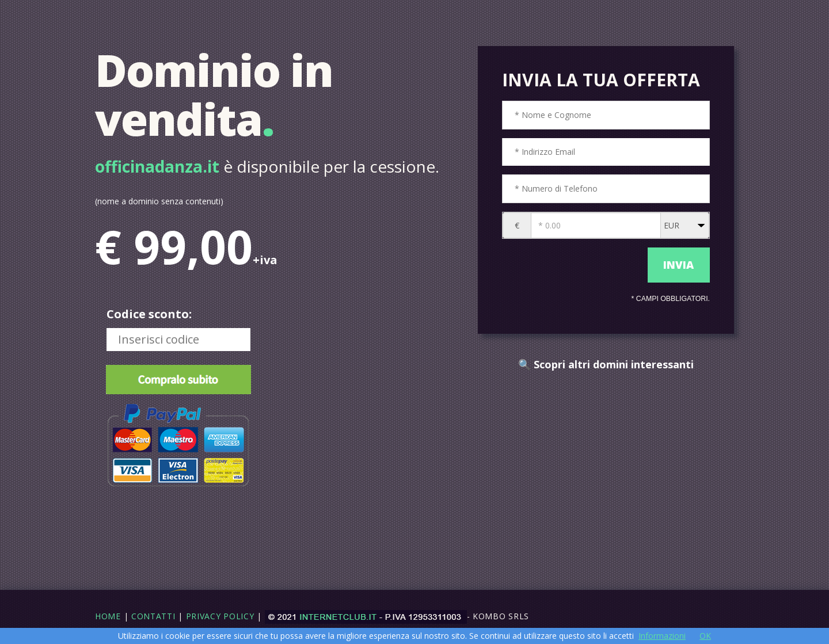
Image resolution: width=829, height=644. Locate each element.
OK (705, 636)
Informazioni (662, 636)
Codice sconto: (149, 314)
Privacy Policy (220, 616)
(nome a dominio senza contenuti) (159, 201)
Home (108, 616)
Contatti (153, 616)
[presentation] (572, 265)
